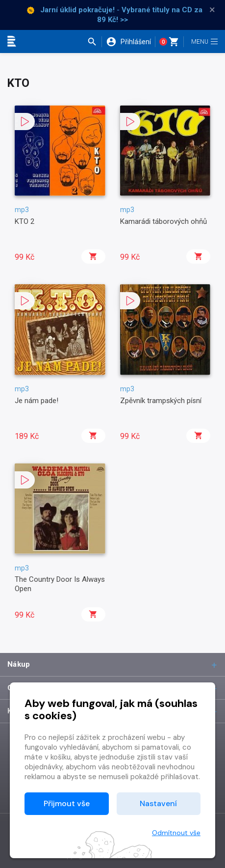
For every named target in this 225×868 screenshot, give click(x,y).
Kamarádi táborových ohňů (163, 221)
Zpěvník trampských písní (161, 401)
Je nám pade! (37, 401)
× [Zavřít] (212, 10)
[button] (94, 42)
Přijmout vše (67, 803)
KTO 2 (25, 221)
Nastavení (158, 803)
